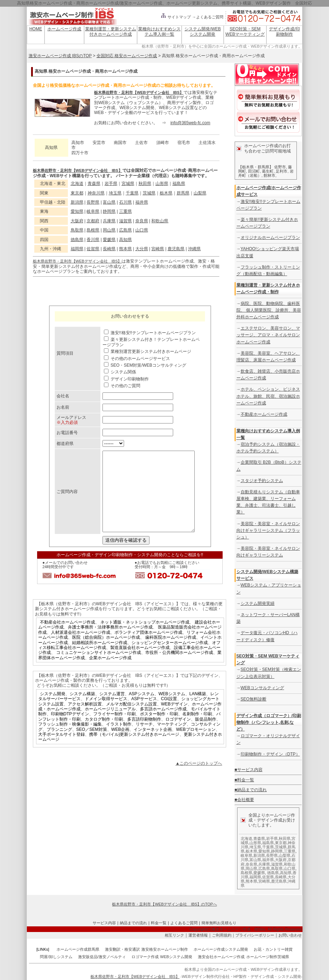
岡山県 (109, 230)
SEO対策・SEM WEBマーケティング (245, 31)
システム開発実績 (258, 603)
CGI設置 (169, 715)
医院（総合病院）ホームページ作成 (106, 653)
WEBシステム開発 (176, 957)
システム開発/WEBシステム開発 (203, 31)
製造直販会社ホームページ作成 (140, 663)
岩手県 (111, 184)
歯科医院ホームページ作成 (171, 653)
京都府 (93, 221)
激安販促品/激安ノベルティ (102, 957)
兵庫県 (109, 221)
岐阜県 (93, 211)
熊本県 (125, 249)
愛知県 (77, 211)
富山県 (109, 202)
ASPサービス (144, 715)
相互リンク (174, 935)
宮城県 (128, 184)
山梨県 (200, 193)
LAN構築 (198, 710)
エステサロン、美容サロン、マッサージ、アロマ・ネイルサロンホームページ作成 (268, 335)
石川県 (125, 202)
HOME (36, 29)
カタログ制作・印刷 (104, 735)
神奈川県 (96, 193)
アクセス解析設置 (85, 720)
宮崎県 (158, 249)
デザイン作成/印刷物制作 (284, 31)
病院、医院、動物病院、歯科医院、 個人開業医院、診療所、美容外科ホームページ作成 (269, 310)
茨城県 (149, 193)
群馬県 (183, 193)
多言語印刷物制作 (144, 735)
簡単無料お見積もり (219, 923)
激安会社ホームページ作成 (221, 957)
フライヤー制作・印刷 (114, 730)
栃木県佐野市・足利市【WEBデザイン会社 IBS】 (139, 92)
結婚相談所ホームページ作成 (100, 659)
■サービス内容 (249, 770)
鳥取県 (77, 230)
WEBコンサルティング (262, 688)
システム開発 (53, 710)
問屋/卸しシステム (56, 957)
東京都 (77, 193)
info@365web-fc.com (190, 123)
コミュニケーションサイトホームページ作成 (99, 668)
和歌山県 (160, 221)
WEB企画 (120, 745)
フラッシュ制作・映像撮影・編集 (70, 740)
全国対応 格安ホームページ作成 (127, 56)
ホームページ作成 (64, 29)
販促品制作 (206, 735)
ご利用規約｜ (224, 935)
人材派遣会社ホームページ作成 (81, 648)
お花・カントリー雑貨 (273, 949)
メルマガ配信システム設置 (131, 720)
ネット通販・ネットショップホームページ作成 (145, 638)
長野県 (93, 202)
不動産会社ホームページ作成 (67, 638)
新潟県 (77, 202)
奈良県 (142, 221)
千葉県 (132, 193)
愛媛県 (109, 240)
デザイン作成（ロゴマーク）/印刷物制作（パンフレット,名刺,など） (269, 722)
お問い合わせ (290, 935)
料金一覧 (159, 923)
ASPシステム (142, 710)
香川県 (93, 240)
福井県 (142, 202)
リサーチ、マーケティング (161, 740)
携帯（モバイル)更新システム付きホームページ (134, 750)
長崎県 (109, 249)
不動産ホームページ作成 (264, 414)
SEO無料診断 (254, 699)
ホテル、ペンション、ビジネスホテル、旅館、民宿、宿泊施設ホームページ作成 (268, 396)
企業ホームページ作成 (110, 674)
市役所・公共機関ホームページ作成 (179, 668)
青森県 (94, 184)
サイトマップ (176, 17)
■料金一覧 (244, 780)
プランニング (59, 745)
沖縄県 (194, 249)
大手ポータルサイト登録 (61, 750)
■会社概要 (244, 800)
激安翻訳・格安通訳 (122, 949)
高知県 (125, 240)
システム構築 (82, 710)
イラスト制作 (119, 740)
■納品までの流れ (251, 790)
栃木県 (166, 193)
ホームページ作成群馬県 (78, 949)
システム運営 (112, 710)
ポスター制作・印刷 (159, 730)
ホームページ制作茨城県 (268, 957)
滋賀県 (125, 221)
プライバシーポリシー (255, 935)
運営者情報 (198, 935)
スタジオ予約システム (262, 481)
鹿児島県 (176, 249)
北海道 (77, 184)
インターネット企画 (153, 745)
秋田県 (145, 184)
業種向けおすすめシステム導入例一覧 (159, 31)
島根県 (93, 230)
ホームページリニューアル (110, 725)
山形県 (162, 184)
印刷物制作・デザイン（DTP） (270, 754)
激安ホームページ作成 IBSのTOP (60, 56)
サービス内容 (104, 923)
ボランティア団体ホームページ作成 (148, 648)
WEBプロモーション (196, 745)
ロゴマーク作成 (145, 957)
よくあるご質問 (184, 923)
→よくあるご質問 (208, 17)
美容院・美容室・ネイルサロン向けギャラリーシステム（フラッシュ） (268, 530)
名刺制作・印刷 (197, 730)
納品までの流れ (133, 923)
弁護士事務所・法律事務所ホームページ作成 (110, 643)
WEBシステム (172, 710)
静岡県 (109, 211)
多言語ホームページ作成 (163, 725)
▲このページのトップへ (199, 779)
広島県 (125, 230)
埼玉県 (115, 193)
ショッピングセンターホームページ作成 (170, 659)
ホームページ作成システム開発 (221, 949)
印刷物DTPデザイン (70, 730)
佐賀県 (93, 249)
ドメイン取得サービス (106, 715)
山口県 (142, 230)
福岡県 (77, 249)
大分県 (142, 249)
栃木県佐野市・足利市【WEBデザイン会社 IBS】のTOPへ (164, 904)
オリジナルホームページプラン (270, 238)
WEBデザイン (174, 720)
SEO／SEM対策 (92, 745)
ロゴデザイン (178, 735)
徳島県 (77, 240)
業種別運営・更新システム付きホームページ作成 (111, 31)
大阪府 (77, 221)
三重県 (125, 211)
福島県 (179, 184)
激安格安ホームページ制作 (165, 949)
